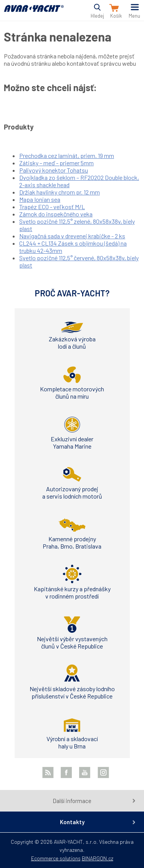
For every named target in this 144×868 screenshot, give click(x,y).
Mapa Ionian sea (40, 199)
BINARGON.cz (98, 858)
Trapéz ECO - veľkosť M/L (52, 207)
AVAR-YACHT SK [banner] (34, 13)
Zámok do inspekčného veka (56, 214)
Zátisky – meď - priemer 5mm (56, 163)
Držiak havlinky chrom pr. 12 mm (60, 192)
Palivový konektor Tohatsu (54, 170)
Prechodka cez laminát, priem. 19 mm (67, 155)
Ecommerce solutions (56, 858)
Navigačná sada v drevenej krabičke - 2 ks (72, 236)
